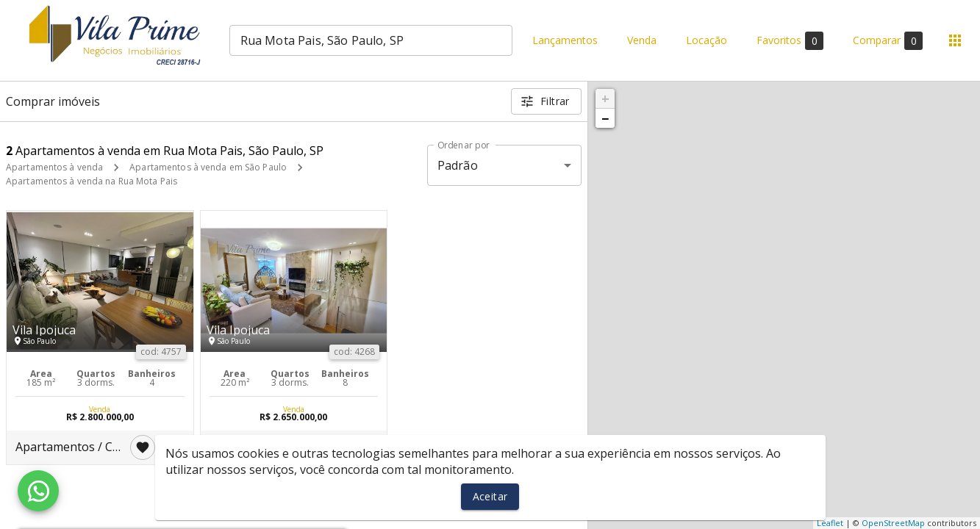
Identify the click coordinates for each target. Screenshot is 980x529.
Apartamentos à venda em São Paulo (208, 167)
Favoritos (790, 41)
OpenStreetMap (893, 523)
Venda (642, 41)
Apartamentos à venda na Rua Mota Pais (92, 181)
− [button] (605, 118)
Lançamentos (565, 41)
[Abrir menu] (955, 40)
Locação (707, 41)
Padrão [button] (458, 165)
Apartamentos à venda (54, 167)
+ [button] (605, 98)
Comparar (888, 41)
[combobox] (371, 40)
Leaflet (830, 523)
